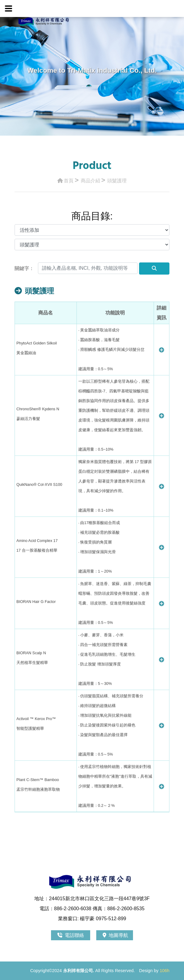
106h (165, 971)
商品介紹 (90, 179)
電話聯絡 (71, 935)
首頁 (65, 179)
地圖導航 (115, 935)
